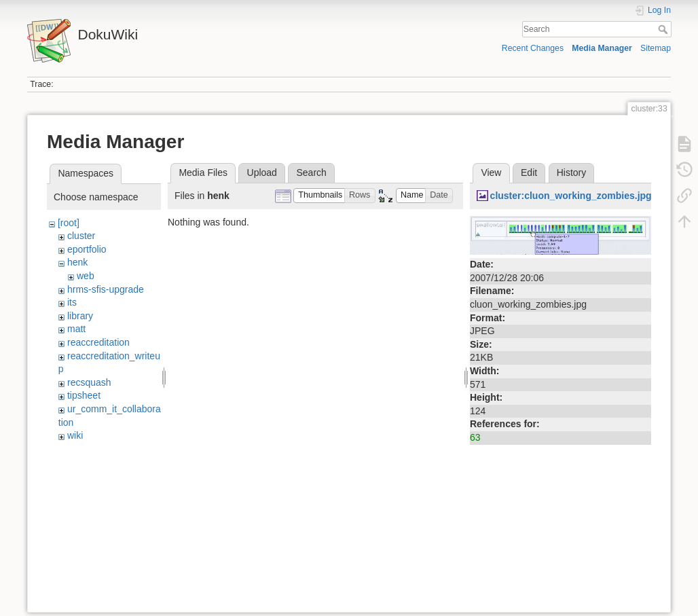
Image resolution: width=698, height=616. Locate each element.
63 (475, 437)
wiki (75, 435)
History (572, 173)
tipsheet (84, 395)
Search (664, 29)
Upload (262, 173)
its (72, 302)
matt (76, 329)
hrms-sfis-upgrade (106, 289)
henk (77, 262)
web (86, 276)
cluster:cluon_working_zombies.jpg (571, 196)
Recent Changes (533, 48)
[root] (69, 223)
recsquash (89, 382)
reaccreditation (98, 342)
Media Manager (602, 48)
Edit (529, 173)
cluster (81, 236)
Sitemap (656, 48)
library (80, 316)
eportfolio (87, 249)
